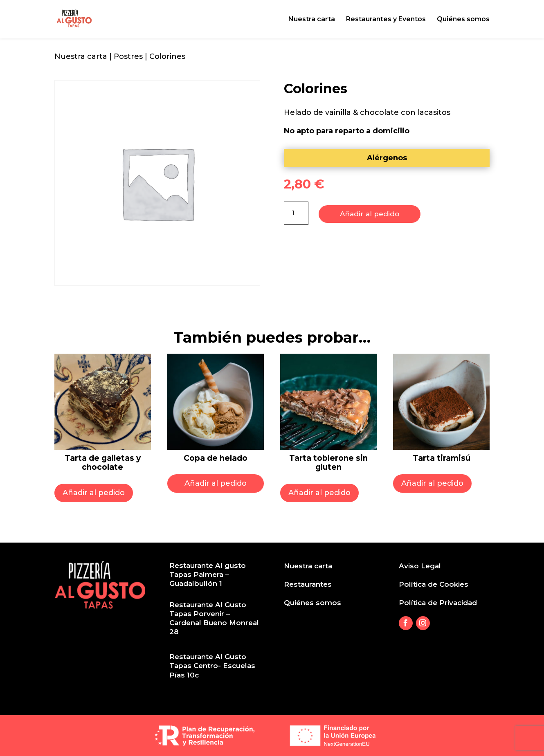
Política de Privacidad (438, 603)
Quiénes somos (463, 20)
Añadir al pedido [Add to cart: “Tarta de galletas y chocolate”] (94, 493)
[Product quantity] (296, 213)
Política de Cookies (434, 584)
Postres (128, 56)
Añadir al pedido (370, 213)
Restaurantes (308, 584)
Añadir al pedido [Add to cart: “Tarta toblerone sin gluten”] (319, 493)
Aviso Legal (420, 566)
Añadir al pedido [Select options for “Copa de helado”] (216, 483)
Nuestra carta (312, 20)
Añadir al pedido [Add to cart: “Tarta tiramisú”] (432, 483)
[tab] (387, 158)
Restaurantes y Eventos (386, 20)
